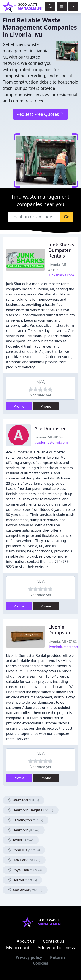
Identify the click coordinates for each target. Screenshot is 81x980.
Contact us (54, 941)
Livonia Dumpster (60, 630)
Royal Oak (25, 870)
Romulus (24, 850)
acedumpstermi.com (51, 442)
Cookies (40, 963)
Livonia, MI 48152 (63, 642)
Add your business (56, 948)
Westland (23, 800)
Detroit (22, 880)
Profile (19, 406)
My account (18, 948)
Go (67, 217)
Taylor (21, 840)
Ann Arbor (25, 890)
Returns (58, 957)
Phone (46, 406)
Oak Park (24, 860)
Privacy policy (29, 957)
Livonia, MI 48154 (49, 437)
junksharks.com (61, 275)
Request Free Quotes (40, 114)
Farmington (25, 820)
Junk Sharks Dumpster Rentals (61, 250)
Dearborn (24, 830)
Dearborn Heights (31, 810)
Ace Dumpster (50, 428)
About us (26, 941)
